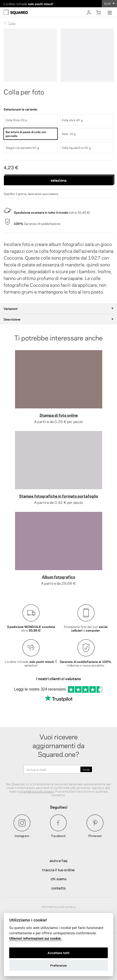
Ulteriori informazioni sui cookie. (35, 939)
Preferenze (58, 965)
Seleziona (58, 180)
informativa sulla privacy (37, 791)
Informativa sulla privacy (58, 906)
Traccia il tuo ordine (58, 870)
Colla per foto (24, 91)
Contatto (59, 888)
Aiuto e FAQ (58, 860)
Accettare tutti (58, 953)
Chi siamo (58, 879)
